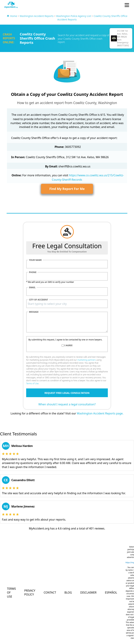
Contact (50, 593)
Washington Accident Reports (37, 16)
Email (32, 288)
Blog (68, 593)
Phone (33, 272)
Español (111, 593)
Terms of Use (32, 383)
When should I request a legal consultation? (67, 404)
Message (34, 312)
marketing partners (86, 360)
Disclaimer (88, 593)
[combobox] (67, 304)
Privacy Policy (30, 593)
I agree (69, 345)
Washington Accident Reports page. (100, 413)
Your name (35, 260)
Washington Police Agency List (74, 16)
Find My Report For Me (67, 189)
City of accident (38, 300)
